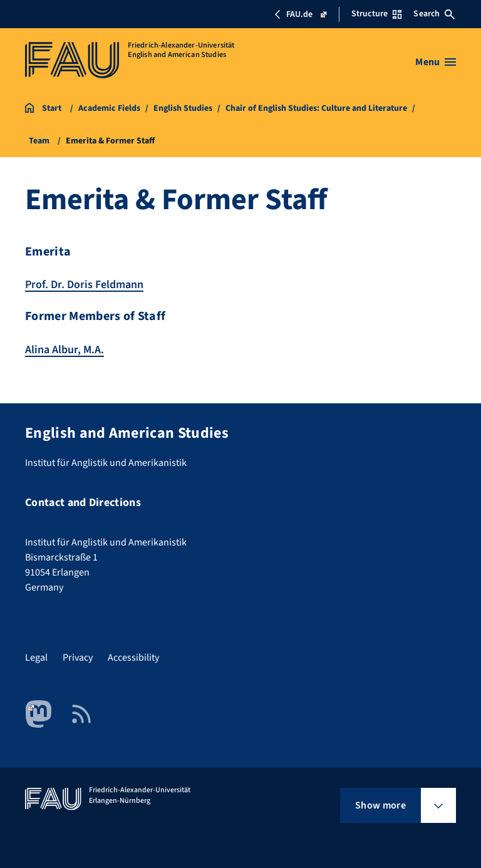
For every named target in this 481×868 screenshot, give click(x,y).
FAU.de (300, 14)
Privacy (78, 658)
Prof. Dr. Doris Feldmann (84, 285)
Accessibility (133, 658)
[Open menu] (436, 62)
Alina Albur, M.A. (65, 350)
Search (434, 14)
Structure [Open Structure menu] (376, 14)
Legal (36, 658)
